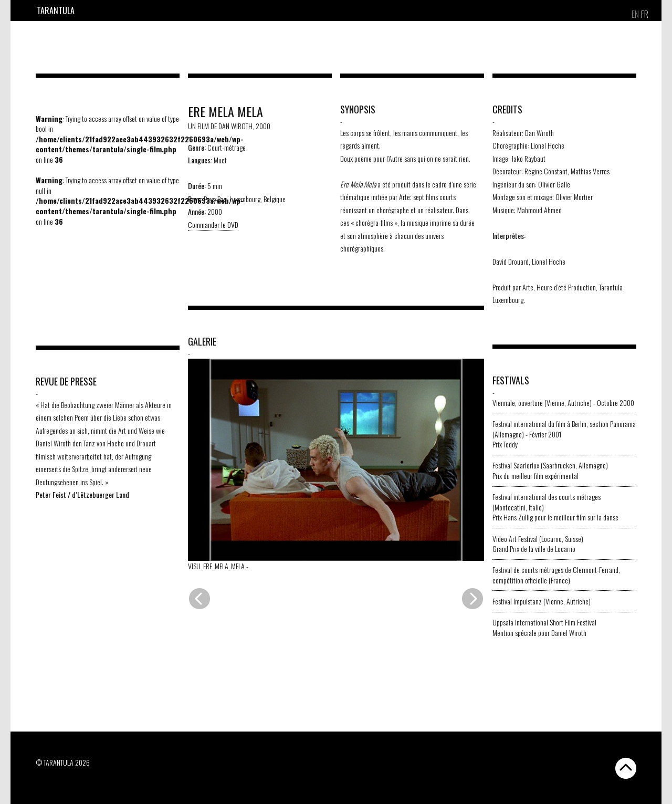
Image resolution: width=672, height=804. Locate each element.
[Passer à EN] (635, 14)
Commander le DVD (213, 225)
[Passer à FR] (645, 14)
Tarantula (56, 11)
